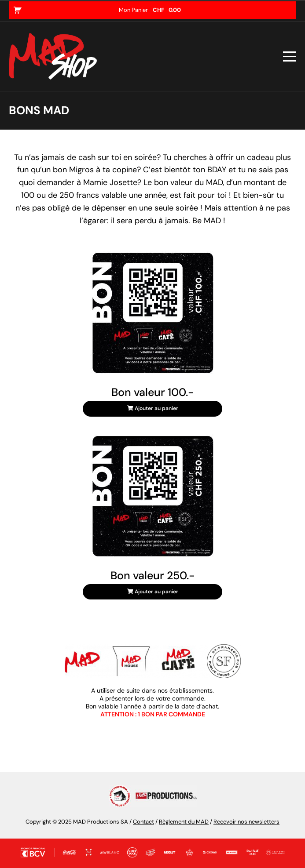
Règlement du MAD (184, 822)
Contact (143, 822)
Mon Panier (150, 10)
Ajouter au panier (153, 408)
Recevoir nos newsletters (246, 822)
